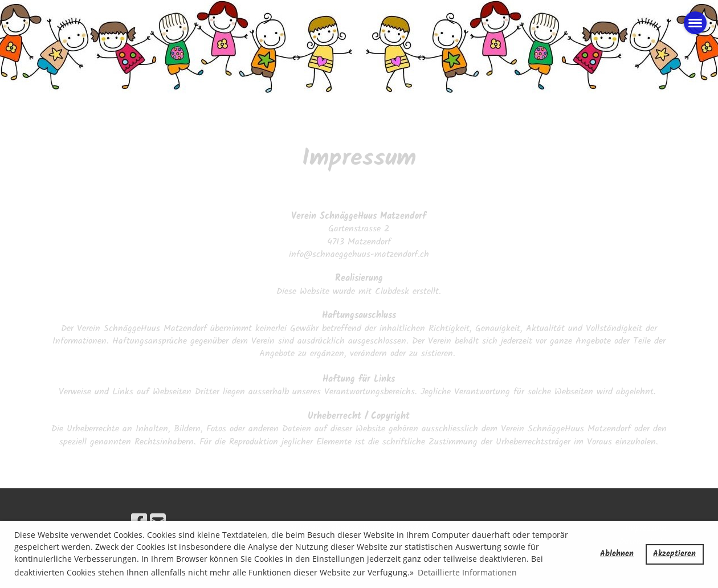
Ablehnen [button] (617, 554)
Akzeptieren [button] (674, 554)
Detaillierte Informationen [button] (467, 572)
